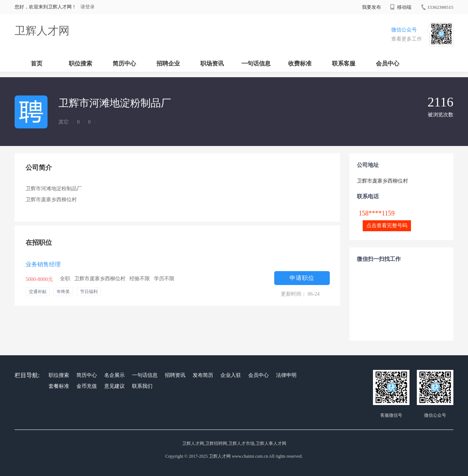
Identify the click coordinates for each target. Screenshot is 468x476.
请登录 (88, 7)
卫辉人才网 (42, 31)
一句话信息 (256, 63)
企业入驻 (231, 375)
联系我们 (142, 386)
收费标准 (300, 63)
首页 (37, 63)
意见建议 (114, 386)
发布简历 (203, 375)
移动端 (401, 7)
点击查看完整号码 (387, 226)
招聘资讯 (175, 375)
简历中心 (124, 63)
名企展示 (114, 375)
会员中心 (388, 63)
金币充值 (87, 386)
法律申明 (286, 375)
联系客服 (344, 63)
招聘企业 (168, 63)
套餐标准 (59, 386)
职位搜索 (80, 63)
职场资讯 (212, 63)
